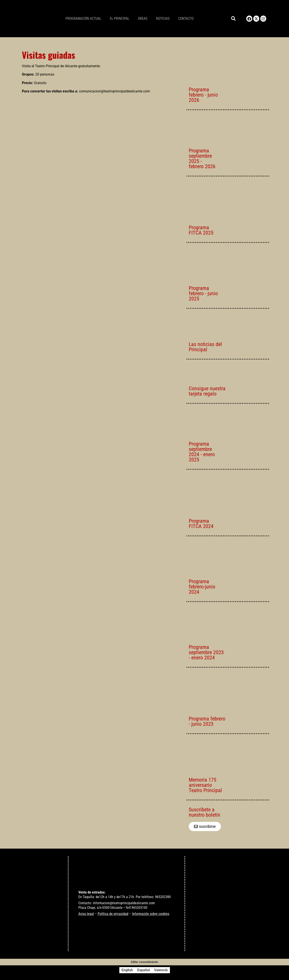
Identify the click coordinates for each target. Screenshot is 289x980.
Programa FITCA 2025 (201, 230)
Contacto (186, 19)
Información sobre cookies (151, 914)
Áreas (143, 19)
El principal (120, 19)
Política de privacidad (113, 914)
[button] (233, 19)
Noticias (163, 19)
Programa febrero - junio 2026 (203, 95)
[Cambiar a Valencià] (161, 970)
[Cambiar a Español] (144, 970)
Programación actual (83, 19)
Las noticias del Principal (205, 347)
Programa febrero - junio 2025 (203, 293)
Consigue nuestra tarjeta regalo (207, 391)
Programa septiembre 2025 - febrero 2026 (202, 159)
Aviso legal (86, 914)
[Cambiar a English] (127, 970)
